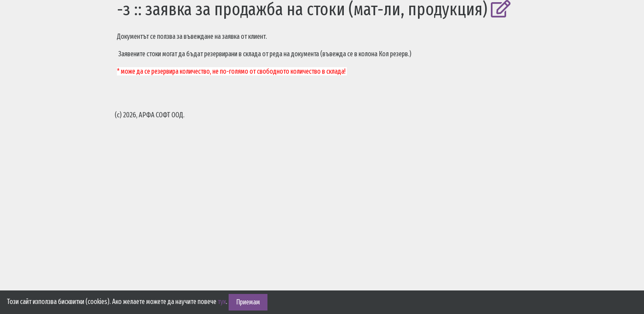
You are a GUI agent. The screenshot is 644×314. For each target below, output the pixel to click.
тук (222, 302)
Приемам (248, 302)
